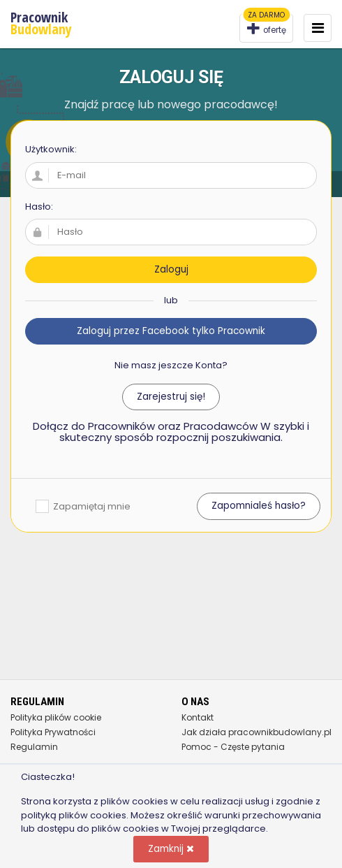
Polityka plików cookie (56, 717)
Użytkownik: (51, 149)
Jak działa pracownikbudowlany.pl (256, 732)
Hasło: (39, 207)
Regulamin (34, 747)
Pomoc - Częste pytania (233, 747)
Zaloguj (171, 269)
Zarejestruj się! (171, 397)
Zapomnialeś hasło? (259, 506)
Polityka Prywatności (53, 732)
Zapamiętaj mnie (83, 506)
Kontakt (198, 717)
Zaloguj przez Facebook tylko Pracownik (171, 331)
